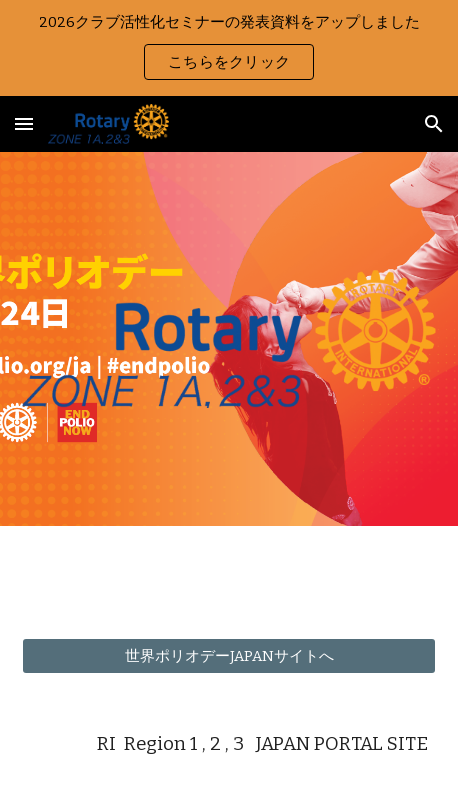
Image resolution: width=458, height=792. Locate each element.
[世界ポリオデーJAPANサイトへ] (229, 656)
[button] (24, 123)
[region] (229, 48)
